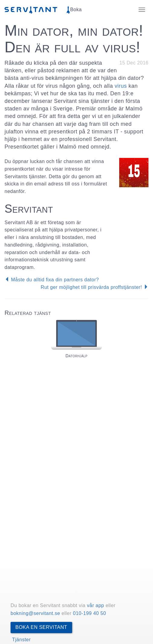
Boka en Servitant (41, 627)
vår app (96, 605)
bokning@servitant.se (35, 613)
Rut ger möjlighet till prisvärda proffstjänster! (95, 287)
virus (121, 86)
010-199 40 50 (90, 613)
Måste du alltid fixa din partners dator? (52, 280)
